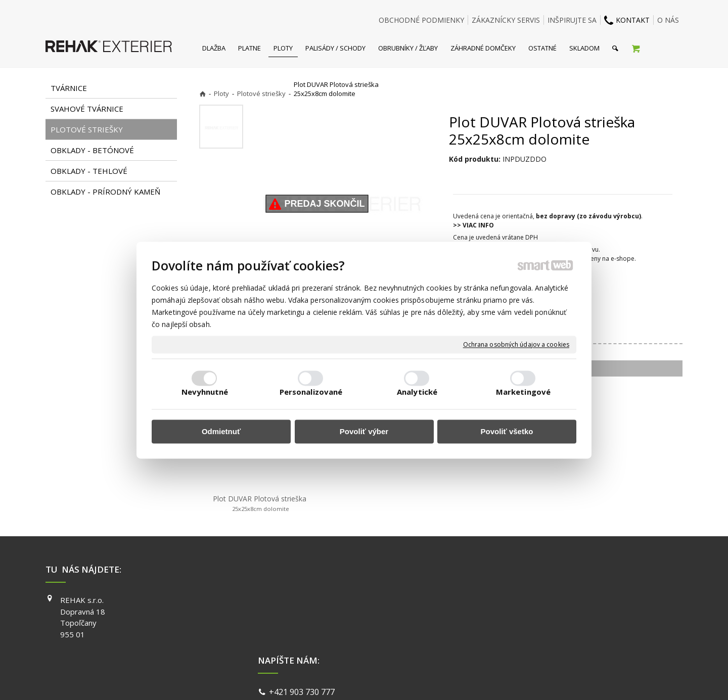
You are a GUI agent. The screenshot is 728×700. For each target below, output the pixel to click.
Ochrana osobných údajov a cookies (516, 345)
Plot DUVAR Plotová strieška (260, 503)
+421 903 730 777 (304, 601)
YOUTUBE (508, 629)
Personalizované (311, 392)
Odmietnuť (221, 432)
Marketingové (523, 392)
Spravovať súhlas (520, 680)
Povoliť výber (364, 432)
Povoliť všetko (507, 432)
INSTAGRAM (511, 615)
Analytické (417, 392)
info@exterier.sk (302, 614)
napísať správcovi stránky (337, 680)
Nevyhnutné (205, 392)
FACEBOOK (509, 600)
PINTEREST (510, 643)
